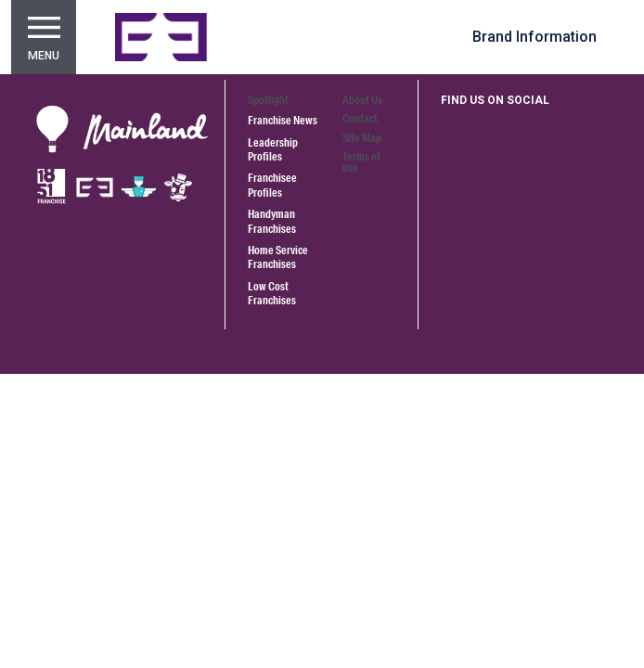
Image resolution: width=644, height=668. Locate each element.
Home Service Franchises (278, 257)
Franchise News (283, 120)
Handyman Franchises (272, 221)
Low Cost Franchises (272, 293)
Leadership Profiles (273, 149)
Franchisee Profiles (272, 185)
